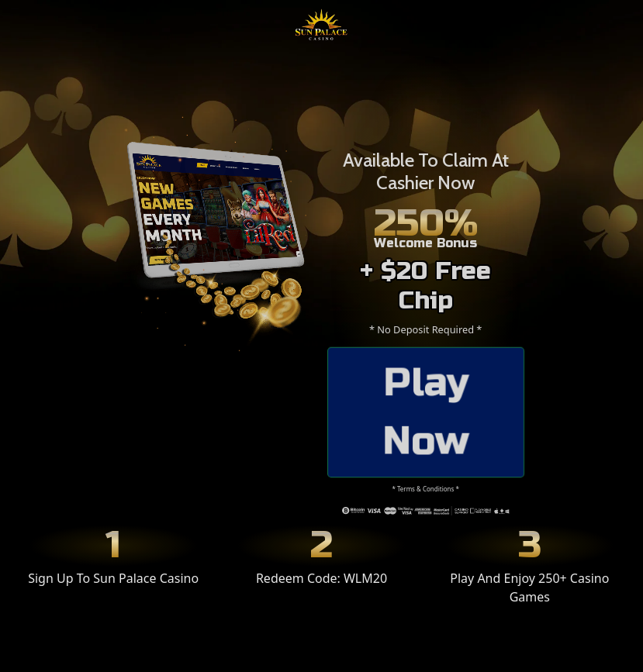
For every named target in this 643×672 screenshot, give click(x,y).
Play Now (426, 412)
